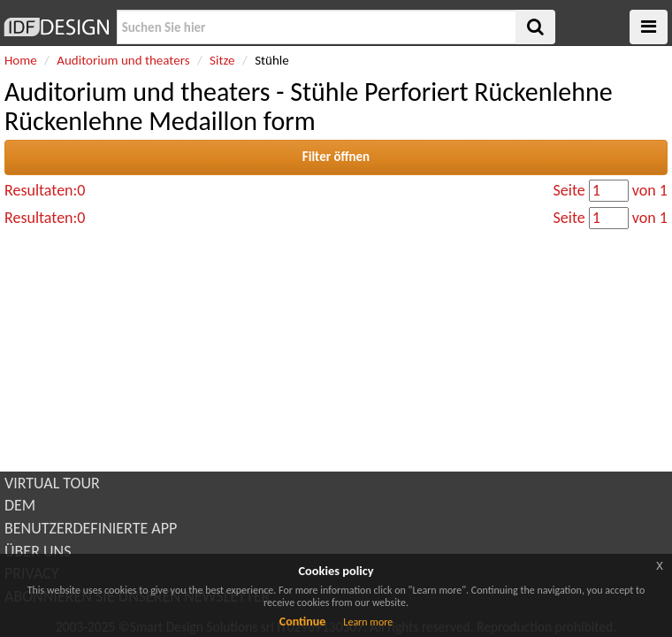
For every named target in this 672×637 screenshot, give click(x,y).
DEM (20, 505)
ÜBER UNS (38, 551)
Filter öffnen (336, 157)
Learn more (368, 622)
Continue (303, 622)
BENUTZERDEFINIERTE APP (91, 528)
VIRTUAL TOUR (52, 483)
